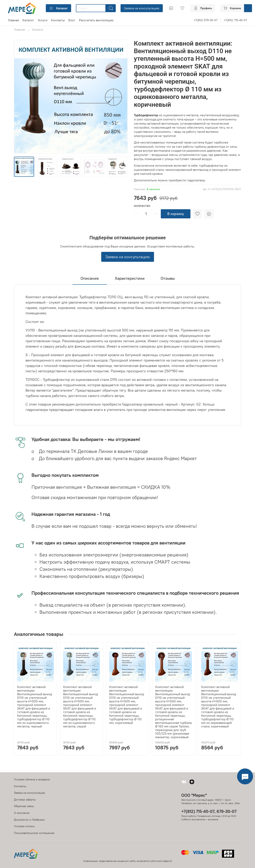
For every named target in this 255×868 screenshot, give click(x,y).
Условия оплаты (24, 826)
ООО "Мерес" (194, 795)
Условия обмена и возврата (32, 779)
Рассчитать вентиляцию (96, 20)
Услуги (43, 20)
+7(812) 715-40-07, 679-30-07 (209, 811)
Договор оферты (25, 800)
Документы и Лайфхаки (29, 820)
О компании (22, 813)
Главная (13, 20)
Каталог (58, 8)
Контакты (58, 20)
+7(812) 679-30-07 (206, 20)
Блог (72, 20)
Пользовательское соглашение (34, 833)
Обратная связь (24, 806)
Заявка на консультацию (142, 8)
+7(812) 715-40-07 (235, 20)
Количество (142, 206)
